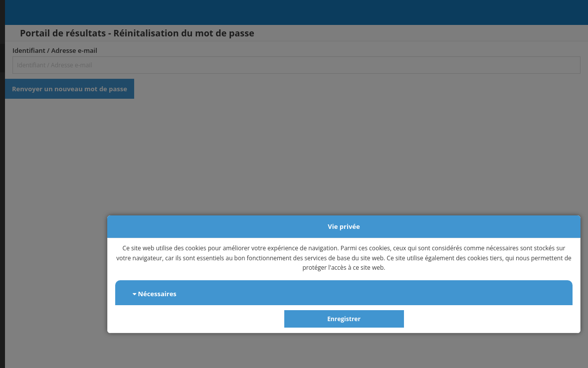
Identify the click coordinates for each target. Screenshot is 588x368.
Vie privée (344, 226)
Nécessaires (155, 294)
